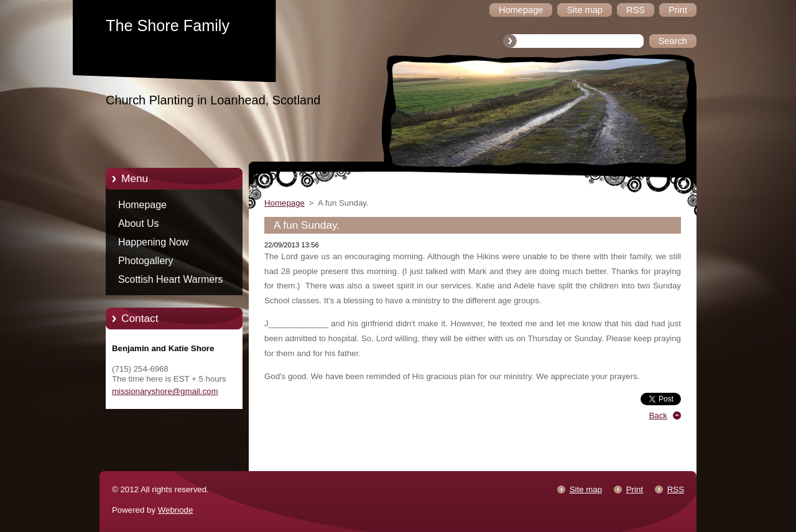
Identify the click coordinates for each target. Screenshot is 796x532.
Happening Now (153, 242)
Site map (586, 489)
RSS (676, 489)
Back (659, 415)
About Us (139, 223)
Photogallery (146, 261)
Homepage (142, 205)
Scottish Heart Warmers (170, 279)
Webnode (176, 510)
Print (635, 489)
